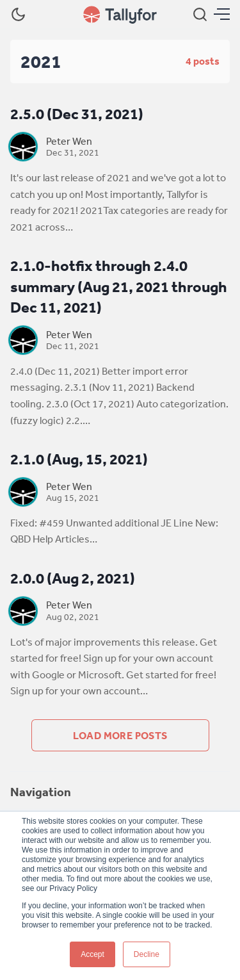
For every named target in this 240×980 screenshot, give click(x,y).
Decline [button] (147, 954)
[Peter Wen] (23, 147)
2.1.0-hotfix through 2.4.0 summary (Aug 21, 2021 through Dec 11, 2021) (119, 286)
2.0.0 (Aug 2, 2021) (73, 578)
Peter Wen (69, 141)
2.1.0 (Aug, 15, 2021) (79, 459)
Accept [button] (92, 954)
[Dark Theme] (18, 14)
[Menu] (222, 14)
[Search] (200, 14)
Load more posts (120, 735)
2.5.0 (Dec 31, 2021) (77, 114)
